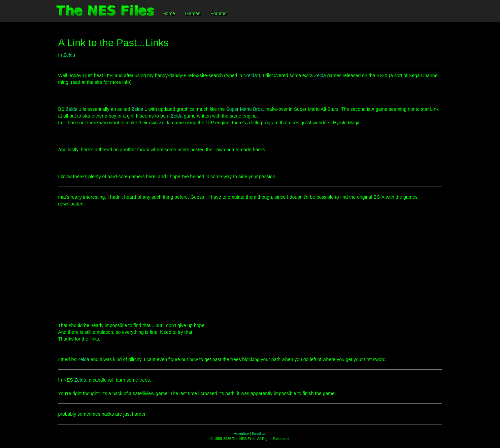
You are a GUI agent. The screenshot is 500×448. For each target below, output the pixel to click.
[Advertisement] (250, 268)
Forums (218, 13)
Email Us (259, 434)
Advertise (241, 434)
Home (169, 13)
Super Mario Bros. (245, 109)
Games (193, 13)
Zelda (69, 55)
